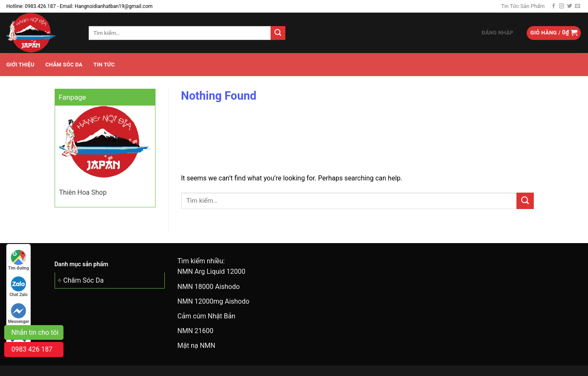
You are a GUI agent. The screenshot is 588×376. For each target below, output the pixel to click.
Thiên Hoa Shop (83, 192)
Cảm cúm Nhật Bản (206, 316)
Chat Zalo (19, 287)
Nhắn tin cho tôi (35, 332)
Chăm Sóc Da (64, 65)
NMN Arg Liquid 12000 (211, 271)
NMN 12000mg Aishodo (213, 301)
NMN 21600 (195, 331)
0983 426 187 (32, 349)
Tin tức (104, 65)
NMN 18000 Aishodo (208, 287)
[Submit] (278, 33)
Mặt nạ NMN (196, 346)
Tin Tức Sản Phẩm (523, 6)
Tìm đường (18, 260)
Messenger (18, 314)
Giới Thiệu (20, 65)
